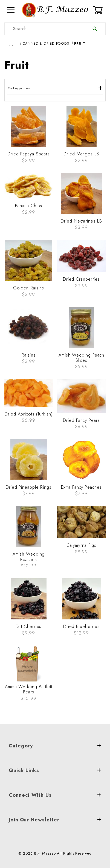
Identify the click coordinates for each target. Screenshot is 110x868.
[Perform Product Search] (95, 29)
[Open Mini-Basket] (99, 10)
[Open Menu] (11, 10)
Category (55, 746)
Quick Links (55, 770)
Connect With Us (55, 795)
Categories (55, 88)
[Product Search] (44, 29)
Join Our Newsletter (55, 820)
